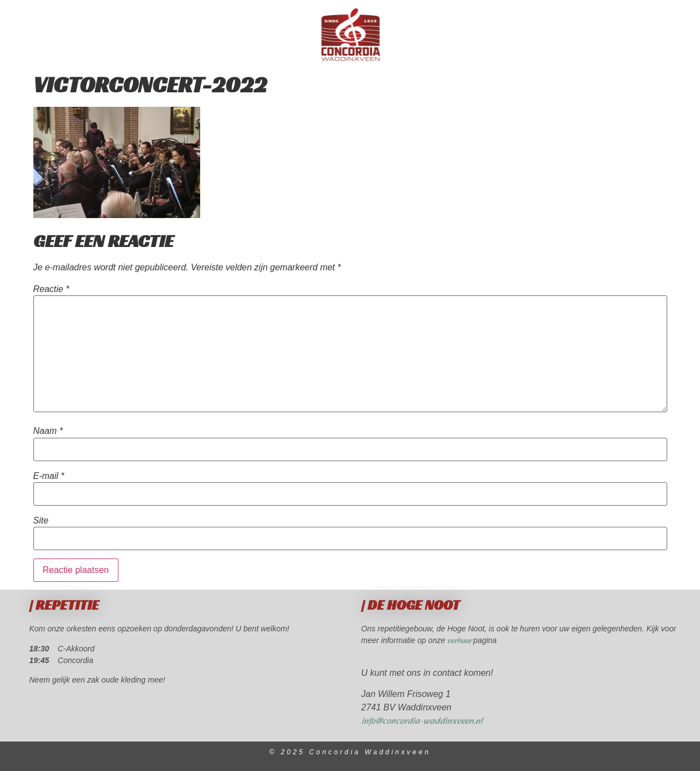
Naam (48, 431)
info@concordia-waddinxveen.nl (422, 721)
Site (41, 521)
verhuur (460, 641)
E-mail (49, 476)
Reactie (51, 289)
